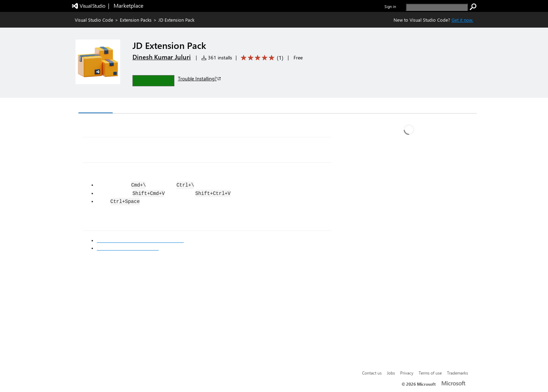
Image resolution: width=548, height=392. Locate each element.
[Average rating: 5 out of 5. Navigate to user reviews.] (261, 58)
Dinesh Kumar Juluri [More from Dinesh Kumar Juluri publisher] (162, 57)
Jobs (391, 373)
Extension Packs (136, 20)
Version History (138, 106)
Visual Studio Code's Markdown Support (140, 240)
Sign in (390, 6)
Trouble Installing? (200, 78)
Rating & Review (214, 106)
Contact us (372, 373)
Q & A (176, 106)
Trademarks (457, 373)
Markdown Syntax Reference (128, 248)
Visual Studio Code (94, 20)
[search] (437, 7)
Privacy (407, 373)
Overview (96, 106)
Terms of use (430, 373)
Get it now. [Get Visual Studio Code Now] (462, 20)
